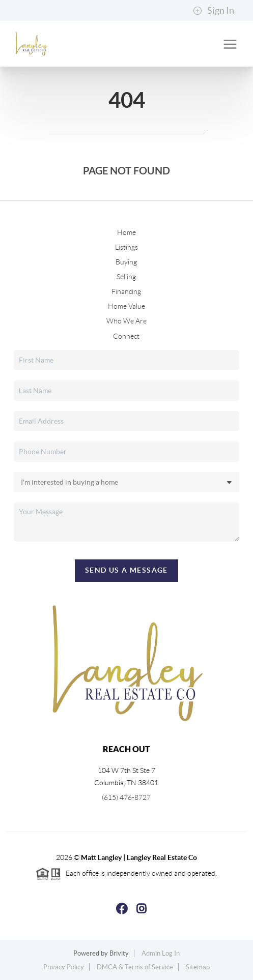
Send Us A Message (126, 570)
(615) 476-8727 (126, 797)
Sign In (214, 11)
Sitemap (198, 967)
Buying (126, 262)
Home (126, 232)
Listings (126, 247)
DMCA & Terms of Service (135, 967)
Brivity (119, 953)
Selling (126, 277)
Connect (126, 336)
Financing (126, 291)
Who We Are (126, 321)
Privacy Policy (64, 967)
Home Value (126, 306)
